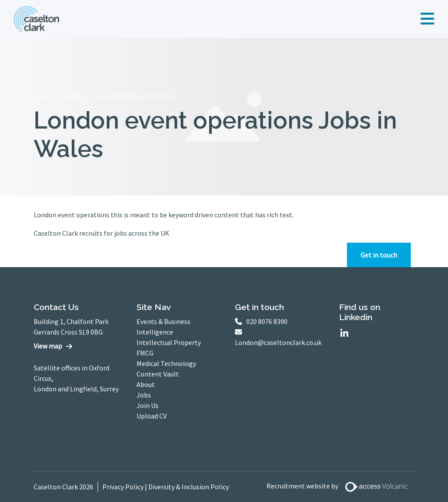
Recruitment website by (340, 487)
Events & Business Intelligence (163, 327)
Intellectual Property (169, 342)
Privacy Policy (123, 487)
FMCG (145, 353)
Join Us (147, 405)
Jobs (144, 395)
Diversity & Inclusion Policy (189, 487)
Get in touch (379, 255)
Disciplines (71, 96)
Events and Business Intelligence (134, 96)
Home (41, 96)
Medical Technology (166, 363)
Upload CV (152, 416)
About (146, 384)
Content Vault (158, 374)
